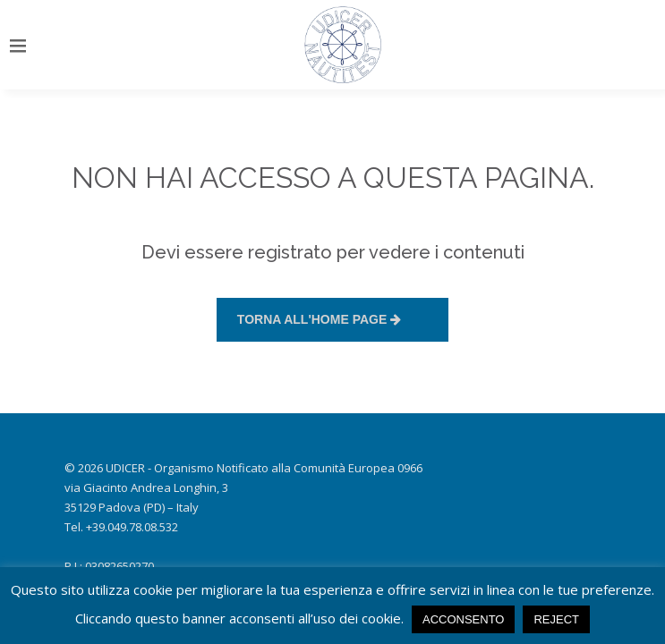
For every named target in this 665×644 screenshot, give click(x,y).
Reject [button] (556, 619)
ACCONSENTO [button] (464, 619)
